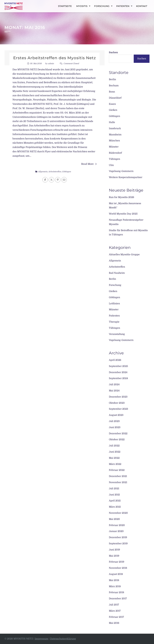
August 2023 (116, 415)
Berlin (112, 79)
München (114, 141)
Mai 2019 (114, 556)
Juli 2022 (114, 446)
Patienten (123, 6)
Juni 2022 (115, 452)
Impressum (42, 639)
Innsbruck (115, 128)
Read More (89, 164)
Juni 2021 (114, 495)
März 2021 (115, 507)
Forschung (102, 6)
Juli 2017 (114, 605)
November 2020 (118, 513)
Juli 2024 (114, 385)
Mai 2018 (114, 580)
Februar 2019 (117, 562)
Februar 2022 (117, 470)
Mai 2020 (114, 519)
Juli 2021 (114, 489)
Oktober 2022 (117, 440)
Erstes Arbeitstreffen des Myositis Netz (55, 58)
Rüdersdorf (115, 153)
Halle (112, 122)
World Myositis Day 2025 (123, 214)
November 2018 (118, 568)
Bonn (112, 92)
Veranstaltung (117, 334)
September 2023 (118, 409)
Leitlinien (114, 304)
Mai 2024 (114, 391)
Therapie (114, 322)
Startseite (65, 6)
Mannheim (115, 135)
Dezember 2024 (118, 372)
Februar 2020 (117, 525)
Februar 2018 (116, 592)
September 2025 (118, 366)
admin (51, 63)
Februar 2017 (116, 617)
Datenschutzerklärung (63, 639)
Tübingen (114, 159)
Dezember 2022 (118, 434)
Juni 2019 (114, 550)
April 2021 (115, 501)
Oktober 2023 (117, 403)
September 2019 (118, 544)
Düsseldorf (115, 98)
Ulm (111, 165)
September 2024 (118, 378)
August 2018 (116, 574)
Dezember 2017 (118, 599)
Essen (112, 104)
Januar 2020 (116, 531)
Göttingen (66, 172)
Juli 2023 (114, 421)
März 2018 (115, 586)
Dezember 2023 (118, 397)
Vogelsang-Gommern (121, 171)
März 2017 (115, 611)
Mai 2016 (114, 623)
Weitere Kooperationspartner (126, 177)
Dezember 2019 (118, 537)
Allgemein (43, 172)
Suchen (113, 52)
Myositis (82, 6)
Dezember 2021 (118, 476)
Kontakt (142, 6)
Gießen (113, 110)
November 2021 (118, 482)
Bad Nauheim (117, 273)
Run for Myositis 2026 (122, 197)
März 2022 (115, 464)
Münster (114, 147)
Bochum (114, 86)
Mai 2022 (114, 458)
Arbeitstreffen (55, 172)
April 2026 (115, 360)
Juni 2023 (115, 427)
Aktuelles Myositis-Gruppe (124, 255)
